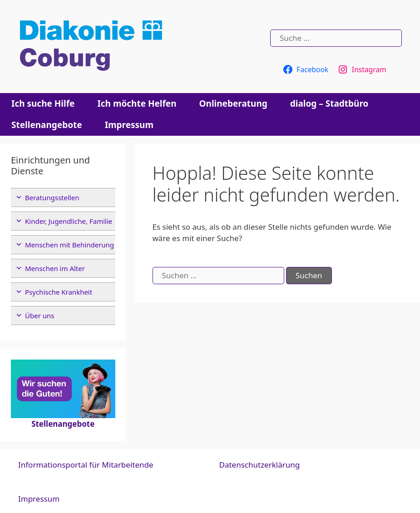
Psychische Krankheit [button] (59, 292)
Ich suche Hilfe (43, 104)
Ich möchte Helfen (137, 104)
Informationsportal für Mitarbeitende (86, 465)
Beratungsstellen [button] (52, 197)
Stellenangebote (47, 125)
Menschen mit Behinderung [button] (69, 245)
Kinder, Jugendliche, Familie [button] (69, 221)
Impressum (129, 125)
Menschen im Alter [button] (55, 268)
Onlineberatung (233, 104)
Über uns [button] (40, 316)
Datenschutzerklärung (260, 465)
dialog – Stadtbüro (329, 104)
